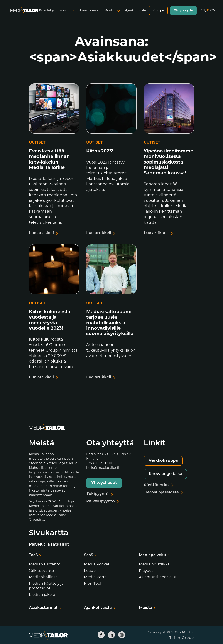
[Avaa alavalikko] (73, 14)
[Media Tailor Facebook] (101, 635)
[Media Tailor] (24, 14)
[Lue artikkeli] (54, 160)
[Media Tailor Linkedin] (111, 635)
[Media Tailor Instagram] (122, 635)
